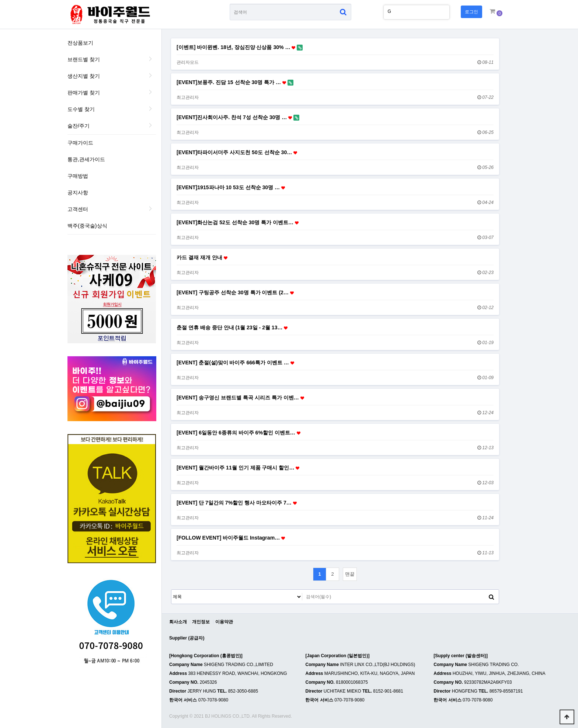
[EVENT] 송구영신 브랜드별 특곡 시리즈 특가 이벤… (240, 398)
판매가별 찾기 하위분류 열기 (150, 92)
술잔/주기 (79, 126)
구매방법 (78, 176)
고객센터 (78, 209)
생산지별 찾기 (84, 76)
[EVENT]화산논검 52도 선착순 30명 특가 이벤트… (238, 222)
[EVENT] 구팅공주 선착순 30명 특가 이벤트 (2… (235, 292)
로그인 (471, 12)
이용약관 (224, 622)
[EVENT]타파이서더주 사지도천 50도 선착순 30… (237, 152)
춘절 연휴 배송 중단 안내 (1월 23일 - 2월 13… (232, 327)
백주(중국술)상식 (87, 226)
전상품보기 (80, 43)
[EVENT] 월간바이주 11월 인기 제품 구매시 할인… (238, 468)
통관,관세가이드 (86, 159)
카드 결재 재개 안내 (202, 257)
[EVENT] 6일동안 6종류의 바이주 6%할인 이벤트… (238, 433)
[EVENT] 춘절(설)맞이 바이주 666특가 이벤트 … (235, 363)
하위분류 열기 (150, 208)
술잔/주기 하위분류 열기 (150, 125)
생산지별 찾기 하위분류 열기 (150, 75)
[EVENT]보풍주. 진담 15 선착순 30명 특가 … (235, 82)
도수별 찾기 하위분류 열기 (150, 108)
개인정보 (201, 622)
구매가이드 (80, 143)
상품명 (230, 4)
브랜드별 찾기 (84, 59)
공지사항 (78, 193)
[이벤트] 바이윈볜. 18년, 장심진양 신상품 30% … (240, 47)
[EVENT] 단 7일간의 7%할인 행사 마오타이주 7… (237, 503)
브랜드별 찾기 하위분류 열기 (150, 59)
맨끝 (350, 574)
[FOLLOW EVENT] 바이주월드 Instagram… (231, 538)
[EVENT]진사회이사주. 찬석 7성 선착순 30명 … (238, 117)
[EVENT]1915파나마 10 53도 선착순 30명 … (231, 187)
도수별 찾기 (81, 109)
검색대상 (172, 590)
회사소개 (178, 622)
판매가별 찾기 (84, 93)
